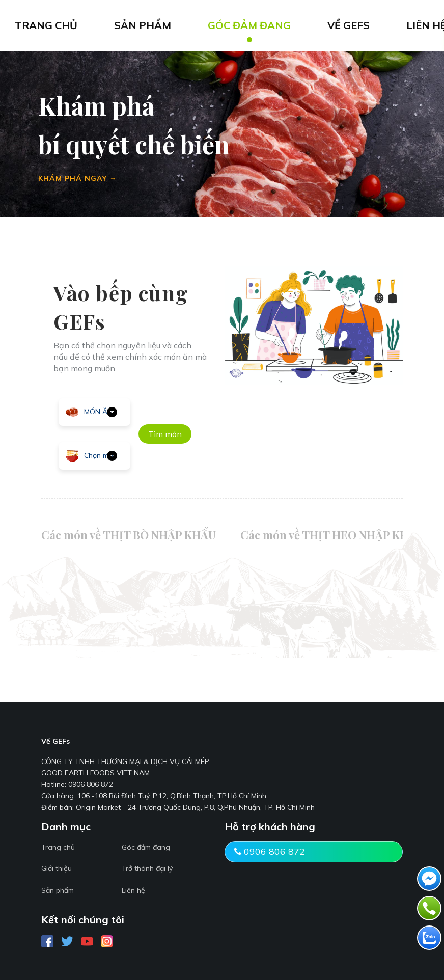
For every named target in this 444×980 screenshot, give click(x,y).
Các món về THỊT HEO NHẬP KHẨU (332, 535)
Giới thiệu (57, 868)
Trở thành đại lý (147, 868)
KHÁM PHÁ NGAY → (78, 178)
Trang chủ (58, 847)
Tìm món (165, 434)
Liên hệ (133, 890)
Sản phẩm (58, 890)
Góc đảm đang (146, 847)
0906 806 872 (270, 851)
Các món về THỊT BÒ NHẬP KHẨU (129, 535)
